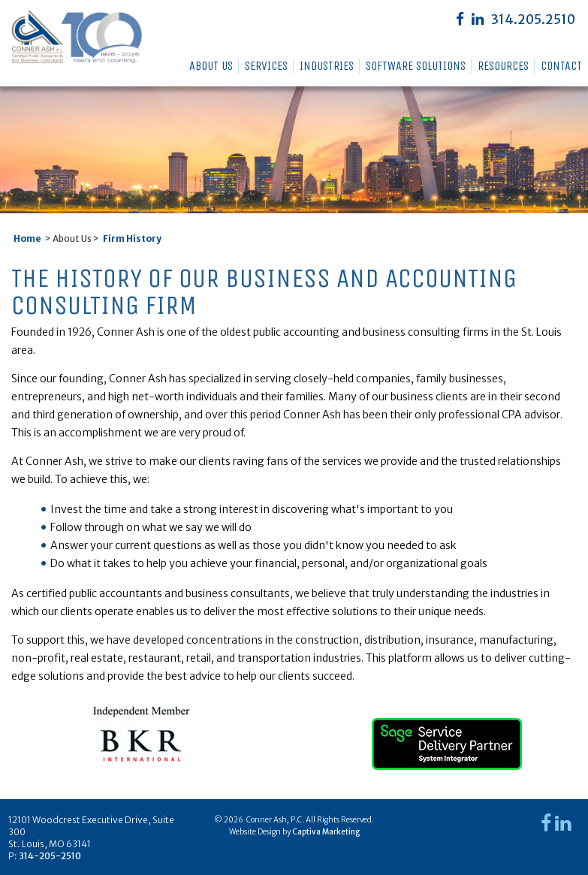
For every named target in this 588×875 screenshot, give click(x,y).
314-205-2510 (50, 856)
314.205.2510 (533, 20)
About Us (211, 66)
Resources (503, 66)
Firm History (132, 238)
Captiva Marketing (326, 832)
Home (27, 238)
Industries (327, 66)
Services (266, 66)
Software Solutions (416, 66)
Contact (561, 66)
